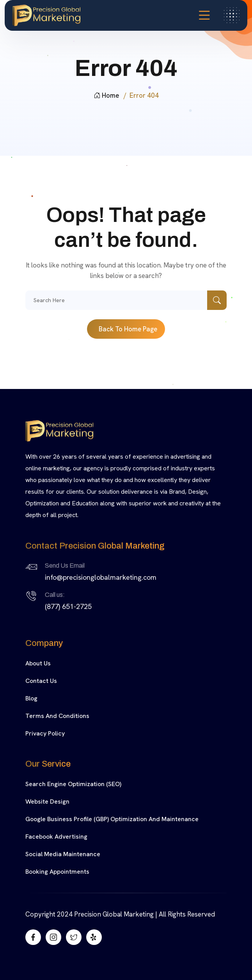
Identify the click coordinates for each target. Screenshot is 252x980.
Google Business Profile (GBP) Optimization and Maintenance (112, 819)
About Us (38, 663)
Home (106, 95)
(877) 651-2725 (68, 606)
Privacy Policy (45, 733)
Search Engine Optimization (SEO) (73, 784)
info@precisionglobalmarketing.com (101, 577)
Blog (31, 698)
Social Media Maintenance (63, 854)
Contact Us (41, 681)
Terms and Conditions (57, 716)
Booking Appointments (57, 872)
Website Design (47, 801)
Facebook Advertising (56, 837)
